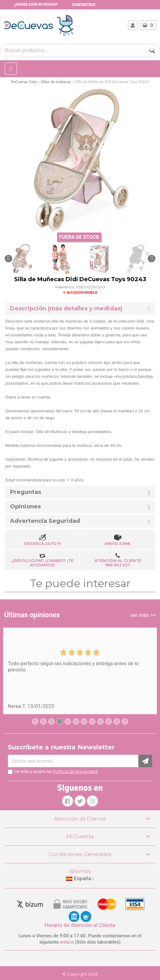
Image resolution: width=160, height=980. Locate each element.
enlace (67, 942)
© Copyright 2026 (80, 974)
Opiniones (25, 507)
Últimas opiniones (32, 615)
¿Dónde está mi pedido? (36, 5)
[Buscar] (152, 51)
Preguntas (26, 492)
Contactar (84, 5)
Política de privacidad (75, 771)
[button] (8, 259)
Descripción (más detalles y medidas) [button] (66, 309)
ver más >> (143, 615)
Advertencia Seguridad (45, 521)
